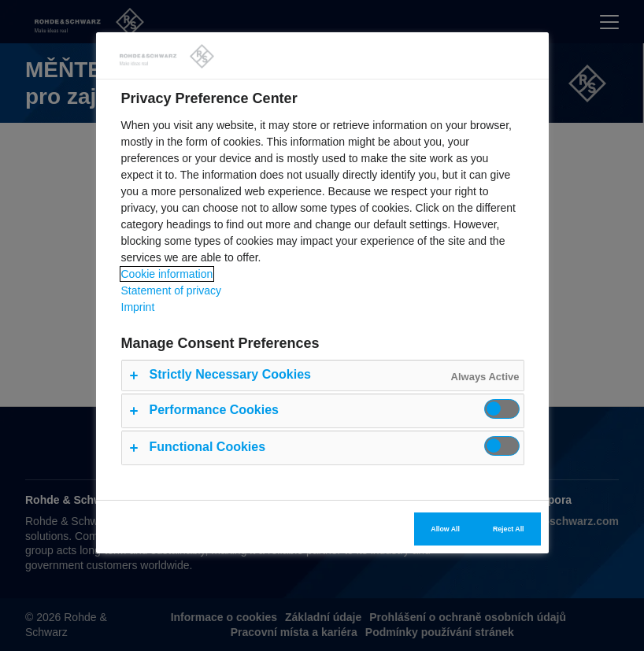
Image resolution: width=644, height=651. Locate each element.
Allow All (445, 529)
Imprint (138, 307)
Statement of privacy (172, 290)
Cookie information (167, 274)
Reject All (509, 529)
